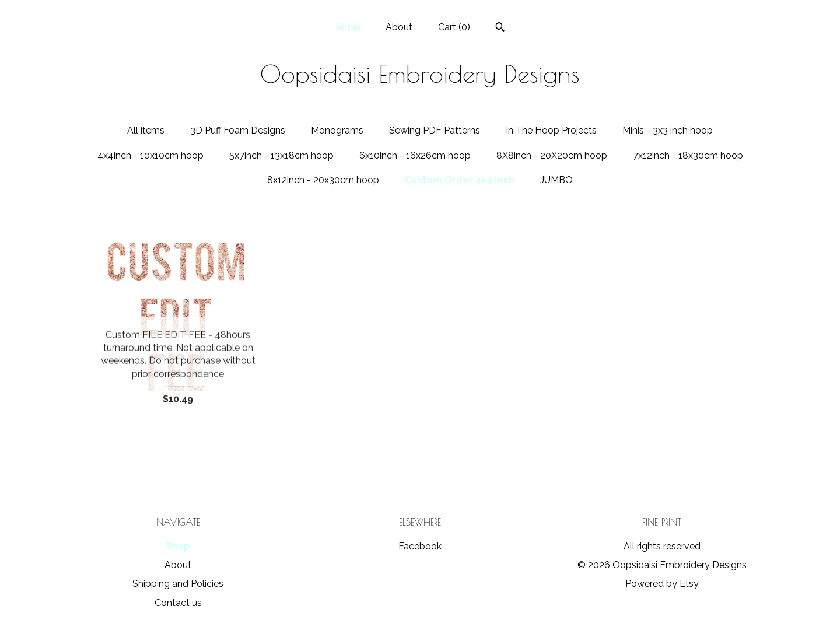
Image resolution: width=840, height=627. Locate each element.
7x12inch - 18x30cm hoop (688, 155)
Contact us (178, 603)
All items (146, 130)
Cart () (454, 27)
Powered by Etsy (662, 584)
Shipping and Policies (178, 584)
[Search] (500, 29)
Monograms (337, 130)
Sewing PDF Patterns (435, 130)
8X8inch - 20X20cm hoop (552, 155)
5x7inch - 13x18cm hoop (281, 155)
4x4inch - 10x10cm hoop (150, 155)
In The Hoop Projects (551, 130)
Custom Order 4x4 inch (460, 180)
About (399, 27)
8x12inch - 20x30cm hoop (323, 180)
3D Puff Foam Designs (238, 130)
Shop (348, 27)
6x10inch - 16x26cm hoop (415, 155)
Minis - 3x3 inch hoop (668, 130)
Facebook (420, 546)
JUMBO (556, 180)
